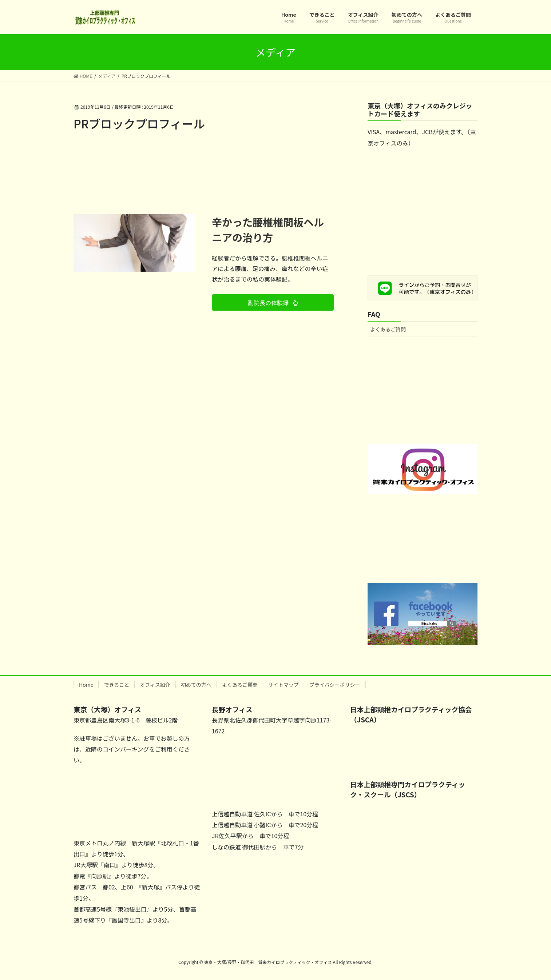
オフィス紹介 (155, 685)
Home (86, 685)
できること (116, 685)
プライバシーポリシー (335, 685)
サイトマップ (284, 685)
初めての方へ (196, 685)
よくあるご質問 (388, 329)
